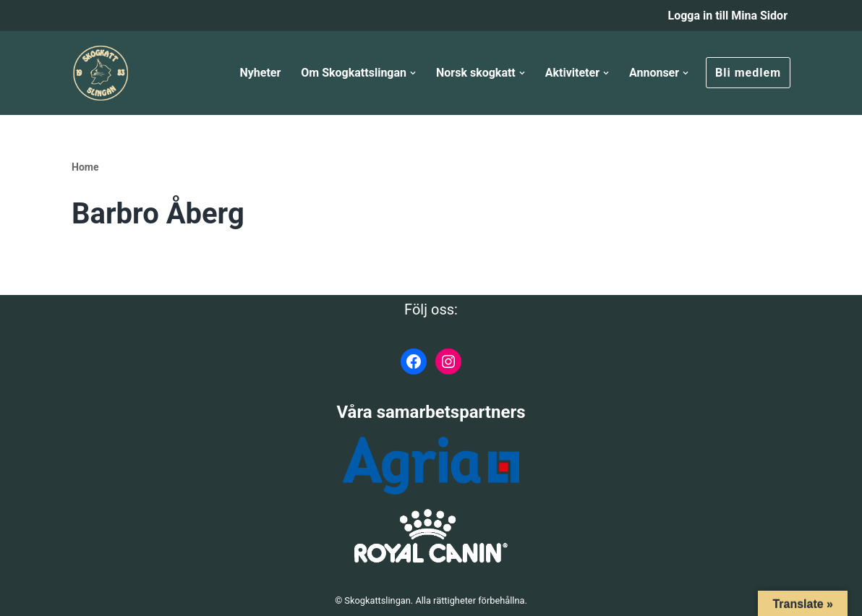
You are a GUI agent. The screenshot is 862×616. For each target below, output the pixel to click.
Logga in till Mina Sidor (727, 16)
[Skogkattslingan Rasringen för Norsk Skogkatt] (101, 73)
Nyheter (260, 73)
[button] (413, 73)
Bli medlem (748, 73)
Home (85, 167)
